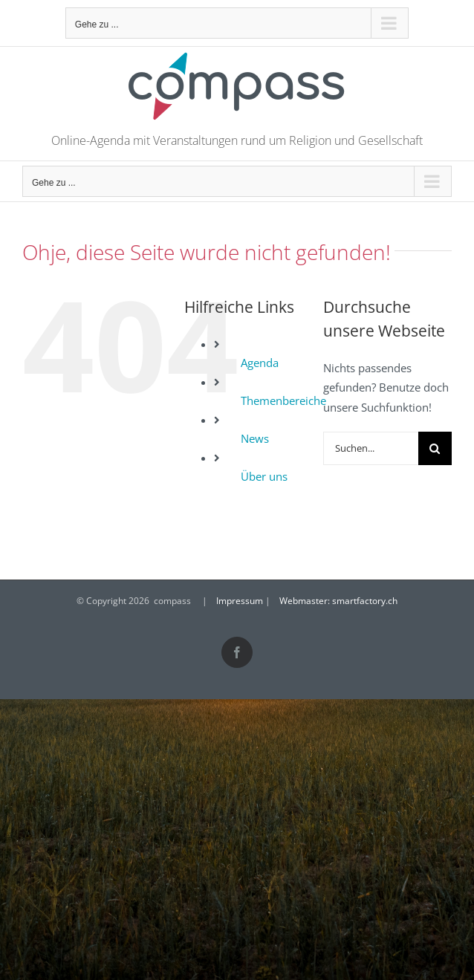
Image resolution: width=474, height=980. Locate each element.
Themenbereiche (283, 400)
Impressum (240, 601)
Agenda (260, 363)
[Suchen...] (371, 448)
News (255, 438)
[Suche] (435, 448)
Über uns (264, 476)
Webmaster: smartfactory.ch (338, 601)
